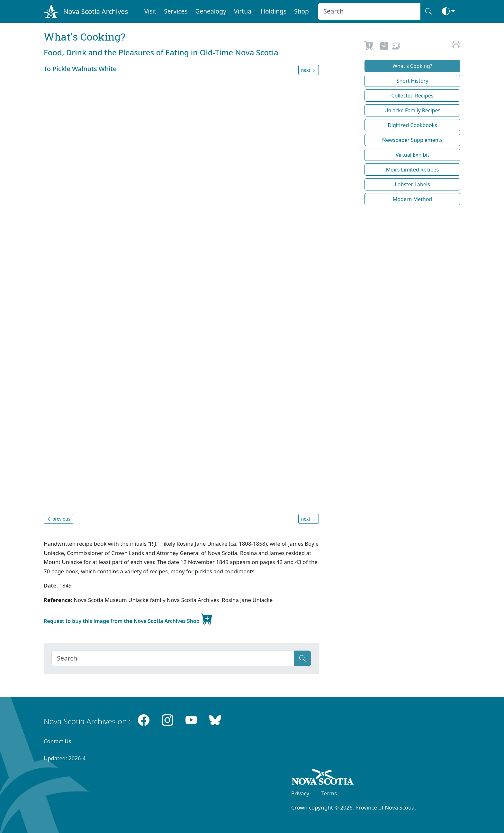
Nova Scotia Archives (96, 11)
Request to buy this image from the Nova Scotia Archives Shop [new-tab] (128, 618)
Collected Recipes (413, 96)
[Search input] (369, 11)
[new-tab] (384, 47)
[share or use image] (396, 47)
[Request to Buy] (369, 47)
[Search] (173, 658)
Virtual (243, 11)
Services (176, 11)
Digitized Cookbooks (412, 125)
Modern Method (412, 199)
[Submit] (302, 658)
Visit (150, 11)
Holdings (274, 11)
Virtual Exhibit (412, 155)
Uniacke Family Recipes (412, 110)
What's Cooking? (412, 66)
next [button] (309, 70)
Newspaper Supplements (412, 140)
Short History (413, 81)
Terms (329, 793)
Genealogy (211, 11)
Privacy (300, 793)
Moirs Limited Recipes (412, 170)
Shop (301, 11)
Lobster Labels (412, 184)
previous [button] (59, 519)
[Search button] (428, 11)
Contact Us (57, 741)
